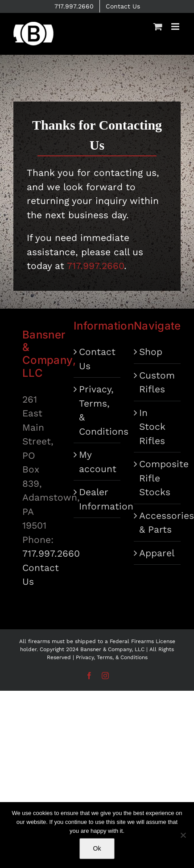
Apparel (157, 553)
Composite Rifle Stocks (158, 478)
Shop (151, 352)
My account (97, 462)
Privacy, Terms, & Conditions (97, 410)
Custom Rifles (157, 382)
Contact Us (97, 359)
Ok (97, 848)
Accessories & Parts (158, 523)
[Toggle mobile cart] (158, 26)
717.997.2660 (51, 553)
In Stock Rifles (152, 427)
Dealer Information (97, 499)
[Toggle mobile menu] (176, 26)
